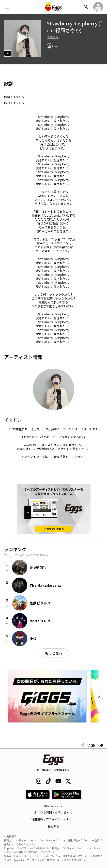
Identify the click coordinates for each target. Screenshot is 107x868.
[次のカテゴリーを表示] (99, 696)
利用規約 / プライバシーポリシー (53, 819)
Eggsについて (54, 805)
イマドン (53, 37)
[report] (57, 46)
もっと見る (54, 653)
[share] (50, 46)
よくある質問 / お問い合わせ (53, 812)
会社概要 (53, 826)
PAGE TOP (92, 745)
